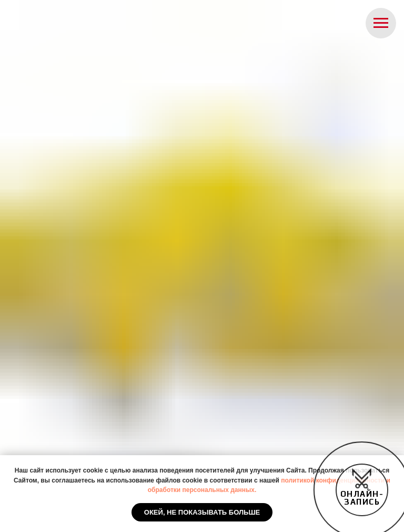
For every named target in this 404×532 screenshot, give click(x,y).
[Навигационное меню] (381, 23)
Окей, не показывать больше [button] (202, 512)
